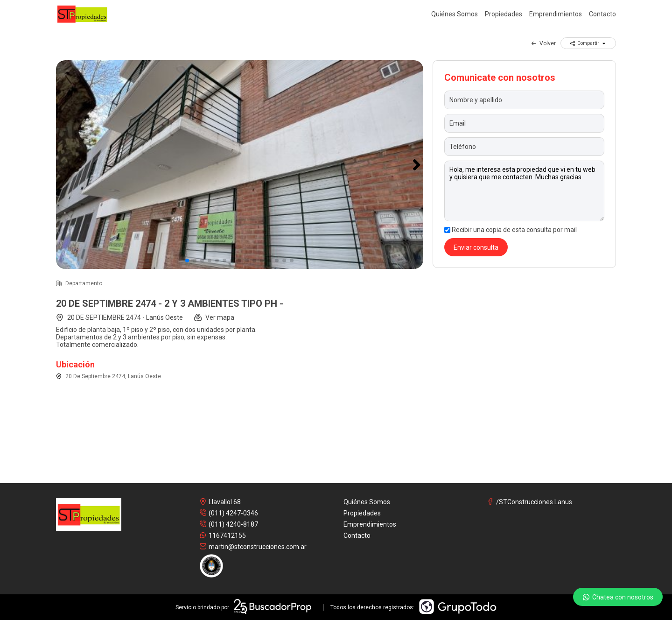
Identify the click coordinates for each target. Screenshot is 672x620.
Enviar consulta (476, 247)
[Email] (524, 123)
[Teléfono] (524, 147)
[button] (417, 165)
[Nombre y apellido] (524, 100)
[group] (240, 165)
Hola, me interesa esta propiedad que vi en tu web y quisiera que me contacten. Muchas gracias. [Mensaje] (524, 191)
